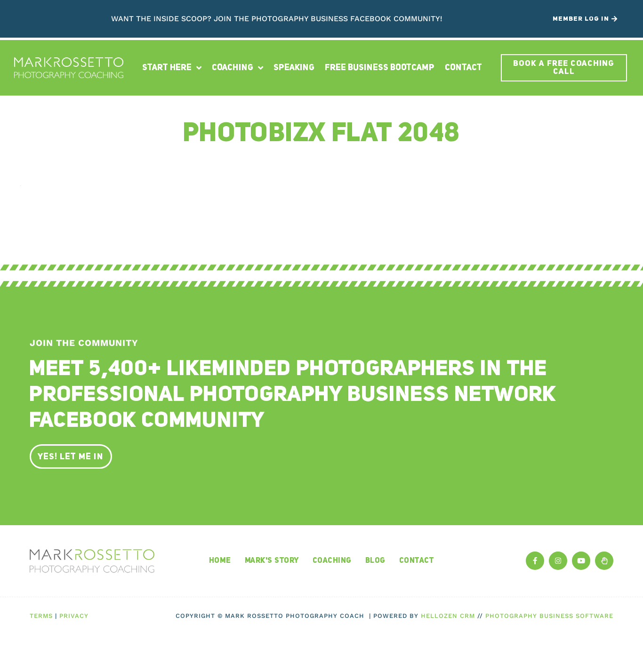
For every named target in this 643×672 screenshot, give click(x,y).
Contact (463, 68)
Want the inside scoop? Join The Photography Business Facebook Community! (277, 19)
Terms (41, 616)
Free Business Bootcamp (380, 68)
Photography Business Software (549, 616)
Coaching (237, 68)
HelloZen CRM (448, 616)
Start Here (172, 68)
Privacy (74, 616)
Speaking (294, 68)
